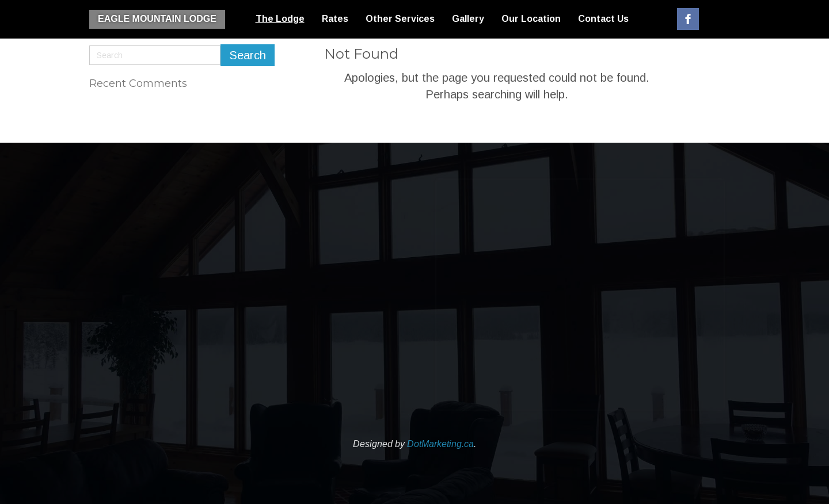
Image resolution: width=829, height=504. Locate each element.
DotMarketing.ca (440, 444)
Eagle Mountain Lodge (157, 19)
